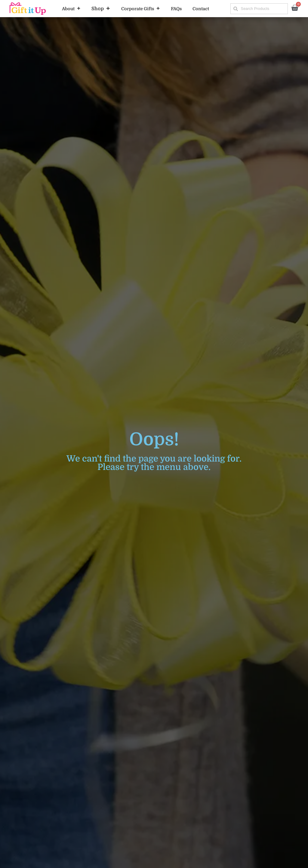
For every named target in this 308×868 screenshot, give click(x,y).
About (71, 9)
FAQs (176, 9)
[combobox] (259, 9)
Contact (201, 9)
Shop (101, 9)
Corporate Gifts (141, 9)
